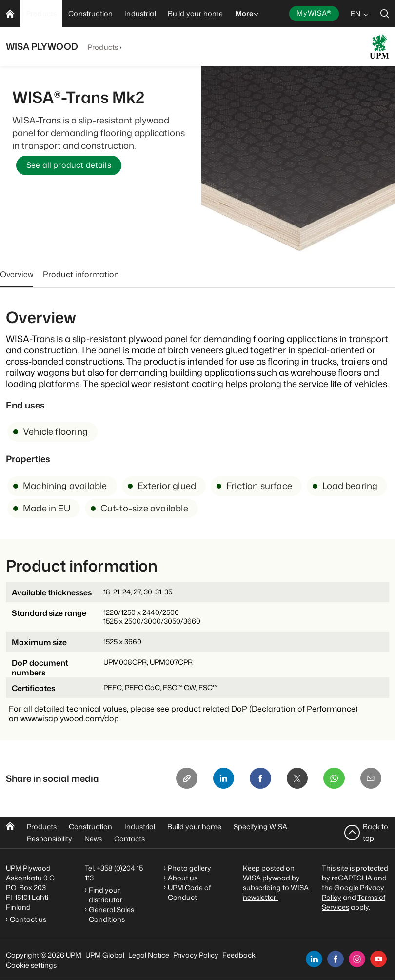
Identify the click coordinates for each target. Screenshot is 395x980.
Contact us (30, 919)
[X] (296, 779)
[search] (385, 13)
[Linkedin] (222, 779)
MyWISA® (314, 13)
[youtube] (378, 959)
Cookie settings (31, 965)
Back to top (375, 832)
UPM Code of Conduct (189, 892)
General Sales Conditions (111, 914)
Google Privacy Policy (353, 892)
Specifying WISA (260, 827)
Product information (81, 274)
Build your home (194, 827)
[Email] (371, 779)
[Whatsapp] (334, 779)
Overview (17, 274)
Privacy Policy (196, 955)
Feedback (239, 955)
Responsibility (49, 839)
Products (103, 47)
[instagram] (357, 959)
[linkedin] (314, 959)
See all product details (69, 165)
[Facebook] (259, 779)
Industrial (140, 827)
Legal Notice (149, 955)
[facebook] (336, 959)
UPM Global (105, 955)
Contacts (129, 839)
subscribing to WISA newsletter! (276, 892)
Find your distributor (106, 895)
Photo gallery (189, 868)
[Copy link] (185, 779)
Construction (90, 827)
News (93, 839)
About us (183, 878)
